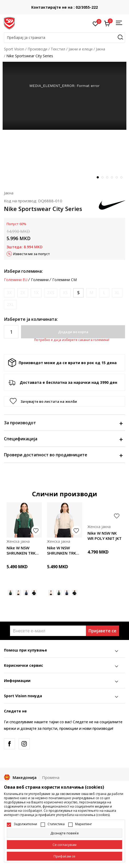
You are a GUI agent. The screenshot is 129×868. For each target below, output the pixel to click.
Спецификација (63, 439)
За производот (63, 423)
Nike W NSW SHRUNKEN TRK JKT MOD (21, 550)
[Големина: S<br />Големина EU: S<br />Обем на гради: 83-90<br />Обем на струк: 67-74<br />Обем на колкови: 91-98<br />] (78, 293)
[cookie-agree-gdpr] (64, 845)
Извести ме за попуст (32, 254)
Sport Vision (14, 49)
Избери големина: (23, 271)
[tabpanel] (64, 96)
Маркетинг (84, 824)
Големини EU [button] (16, 280)
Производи (37, 49)
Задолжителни (25, 824)
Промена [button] (51, 777)
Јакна (100, 49)
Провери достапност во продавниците (63, 455)
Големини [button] (40, 280)
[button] (64, 38)
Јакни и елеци (81, 49)
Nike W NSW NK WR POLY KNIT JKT (105, 536)
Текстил (58, 49)
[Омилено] (96, 23)
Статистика (56, 824)
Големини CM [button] (64, 280)
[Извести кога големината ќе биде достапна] (9, 293)
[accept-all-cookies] (64, 856)
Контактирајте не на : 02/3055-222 (64, 7)
